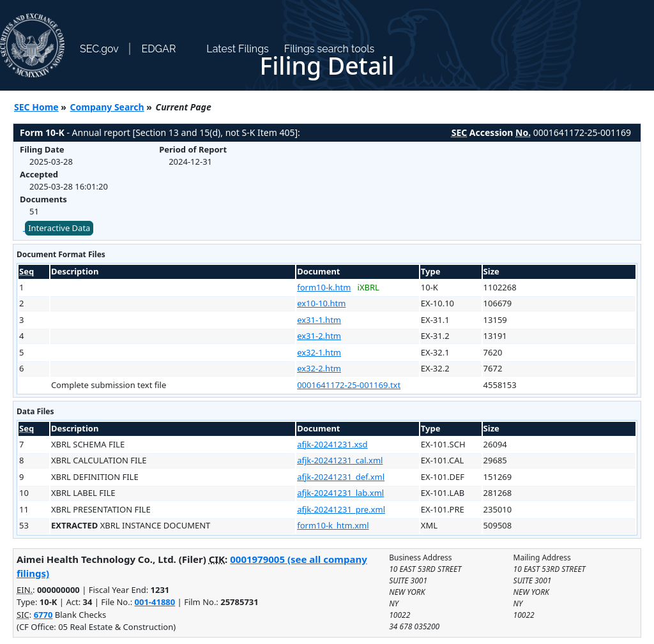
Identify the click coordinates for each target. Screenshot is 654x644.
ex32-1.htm (319, 352)
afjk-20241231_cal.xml (340, 460)
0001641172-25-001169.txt (349, 385)
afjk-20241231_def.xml (341, 477)
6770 (43, 615)
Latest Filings (237, 49)
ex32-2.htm (319, 368)
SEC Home (36, 107)
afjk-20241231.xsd (332, 444)
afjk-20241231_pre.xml (341, 509)
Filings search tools (330, 49)
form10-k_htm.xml (333, 525)
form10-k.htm (324, 287)
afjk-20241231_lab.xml (340, 493)
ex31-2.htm (319, 336)
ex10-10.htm (321, 303)
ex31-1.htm (319, 320)
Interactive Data (59, 228)
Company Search (107, 107)
